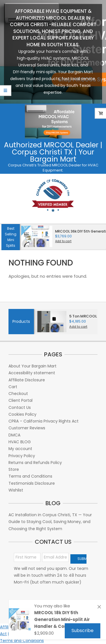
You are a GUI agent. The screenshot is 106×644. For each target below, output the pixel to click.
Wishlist (16, 490)
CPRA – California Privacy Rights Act (44, 421)
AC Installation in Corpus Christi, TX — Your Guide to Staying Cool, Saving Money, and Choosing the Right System (50, 522)
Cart (13, 387)
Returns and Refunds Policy (35, 463)
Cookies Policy (22, 414)
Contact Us (20, 407)
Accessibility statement (32, 373)
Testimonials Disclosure (32, 483)
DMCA (14, 435)
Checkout (18, 394)
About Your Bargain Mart (33, 366)
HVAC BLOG (20, 442)
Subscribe (83, 631)
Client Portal (20, 400)
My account (20, 449)
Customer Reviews (27, 428)
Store (14, 469)
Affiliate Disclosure (27, 380)
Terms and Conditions (30, 476)
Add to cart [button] (63, 241)
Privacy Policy (22, 456)
